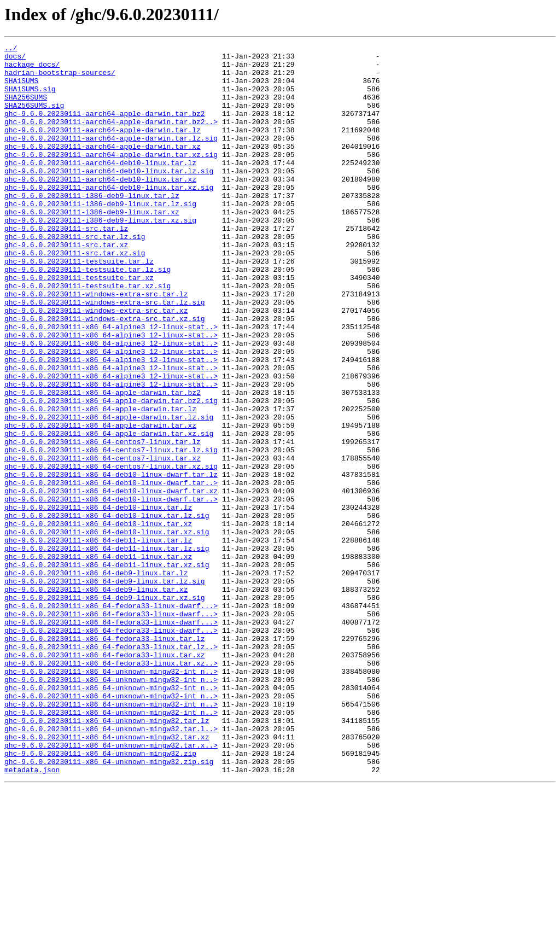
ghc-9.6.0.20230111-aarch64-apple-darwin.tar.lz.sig (111, 158)
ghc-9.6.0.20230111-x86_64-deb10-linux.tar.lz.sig (107, 610)
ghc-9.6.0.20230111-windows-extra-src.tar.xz (96, 364)
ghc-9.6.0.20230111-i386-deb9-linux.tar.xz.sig (100, 256)
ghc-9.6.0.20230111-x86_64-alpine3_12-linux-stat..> (111, 384)
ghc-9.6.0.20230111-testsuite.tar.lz (79, 305)
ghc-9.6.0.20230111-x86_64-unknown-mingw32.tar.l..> (111, 866)
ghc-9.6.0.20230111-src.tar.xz (66, 285)
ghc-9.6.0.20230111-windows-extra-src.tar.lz (96, 345)
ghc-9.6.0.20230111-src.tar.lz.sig (75, 276)
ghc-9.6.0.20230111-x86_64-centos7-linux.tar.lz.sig (111, 532)
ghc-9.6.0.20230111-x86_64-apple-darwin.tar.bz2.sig (111, 473)
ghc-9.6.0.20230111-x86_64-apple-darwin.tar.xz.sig (109, 512)
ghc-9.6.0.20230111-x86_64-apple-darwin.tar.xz (100, 502)
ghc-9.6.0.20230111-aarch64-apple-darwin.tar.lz (103, 148)
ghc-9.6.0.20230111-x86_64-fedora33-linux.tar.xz (105, 778)
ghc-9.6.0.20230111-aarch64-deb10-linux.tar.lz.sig (109, 197)
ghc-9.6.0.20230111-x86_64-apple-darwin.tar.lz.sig (109, 492)
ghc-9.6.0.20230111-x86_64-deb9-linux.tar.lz (96, 679)
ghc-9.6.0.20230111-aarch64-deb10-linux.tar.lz (100, 187)
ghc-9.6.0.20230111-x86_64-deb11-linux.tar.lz (98, 640)
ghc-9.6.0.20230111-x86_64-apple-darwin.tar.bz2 (103, 463)
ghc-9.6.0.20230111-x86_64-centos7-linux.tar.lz (103, 522)
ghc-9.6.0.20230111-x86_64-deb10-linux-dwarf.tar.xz (111, 581)
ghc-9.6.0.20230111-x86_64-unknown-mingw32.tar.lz (107, 856)
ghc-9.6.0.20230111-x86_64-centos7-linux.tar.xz (103, 541)
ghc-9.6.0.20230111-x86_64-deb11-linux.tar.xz (98, 660)
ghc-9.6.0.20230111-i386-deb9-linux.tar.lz (92, 226)
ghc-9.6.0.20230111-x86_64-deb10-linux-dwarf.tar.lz (111, 561)
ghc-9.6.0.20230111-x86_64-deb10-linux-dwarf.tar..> (111, 571)
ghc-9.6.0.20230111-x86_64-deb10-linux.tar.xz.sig (107, 630)
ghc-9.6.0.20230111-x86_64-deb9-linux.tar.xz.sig (105, 709)
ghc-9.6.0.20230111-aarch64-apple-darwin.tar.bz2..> (111, 138)
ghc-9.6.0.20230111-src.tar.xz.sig (75, 295)
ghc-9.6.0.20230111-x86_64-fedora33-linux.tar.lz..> (111, 768)
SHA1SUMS (21, 89)
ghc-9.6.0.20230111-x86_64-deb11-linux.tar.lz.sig (107, 650)
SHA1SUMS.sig (30, 98)
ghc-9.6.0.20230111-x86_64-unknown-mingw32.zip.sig (109, 906)
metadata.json (32, 915)
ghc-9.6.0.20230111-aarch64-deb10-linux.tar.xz (100, 207)
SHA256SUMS (26, 108)
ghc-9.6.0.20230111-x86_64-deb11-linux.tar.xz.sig (107, 669)
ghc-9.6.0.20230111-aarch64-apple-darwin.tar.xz (103, 167)
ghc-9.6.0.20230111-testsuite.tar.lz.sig (87, 315)
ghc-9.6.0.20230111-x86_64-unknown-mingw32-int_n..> (111, 797)
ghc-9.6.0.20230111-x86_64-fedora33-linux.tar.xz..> (111, 788)
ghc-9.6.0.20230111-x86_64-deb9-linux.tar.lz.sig (105, 689)
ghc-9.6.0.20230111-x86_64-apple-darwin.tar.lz (100, 482)
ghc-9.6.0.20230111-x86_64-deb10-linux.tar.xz (98, 620)
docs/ (15, 59)
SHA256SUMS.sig (34, 118)
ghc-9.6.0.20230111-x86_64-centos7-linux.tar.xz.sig (111, 551)
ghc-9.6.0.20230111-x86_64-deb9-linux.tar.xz (96, 699)
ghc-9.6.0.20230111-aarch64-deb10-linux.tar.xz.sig (109, 217)
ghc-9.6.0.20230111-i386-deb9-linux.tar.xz (92, 246)
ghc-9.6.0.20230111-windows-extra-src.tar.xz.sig (105, 374)
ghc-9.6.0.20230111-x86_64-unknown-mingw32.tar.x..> (111, 886)
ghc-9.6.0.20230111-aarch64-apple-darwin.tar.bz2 (105, 128)
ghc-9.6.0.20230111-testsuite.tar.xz (79, 325)
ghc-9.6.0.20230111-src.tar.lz (66, 266)
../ (11, 49)
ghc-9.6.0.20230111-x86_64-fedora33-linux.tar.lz (105, 758)
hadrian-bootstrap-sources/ (60, 79)
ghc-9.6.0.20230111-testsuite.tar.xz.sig (87, 335)
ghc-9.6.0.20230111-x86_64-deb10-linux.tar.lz (98, 600)
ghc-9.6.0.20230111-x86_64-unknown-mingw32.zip (100, 896)
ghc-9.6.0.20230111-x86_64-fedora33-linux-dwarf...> (111, 719)
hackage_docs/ (32, 69)
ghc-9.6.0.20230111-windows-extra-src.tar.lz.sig (105, 354)
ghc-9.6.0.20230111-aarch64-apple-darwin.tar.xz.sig (111, 177)
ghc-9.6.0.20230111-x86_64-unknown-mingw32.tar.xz (107, 876)
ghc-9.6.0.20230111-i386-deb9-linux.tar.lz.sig (100, 236)
